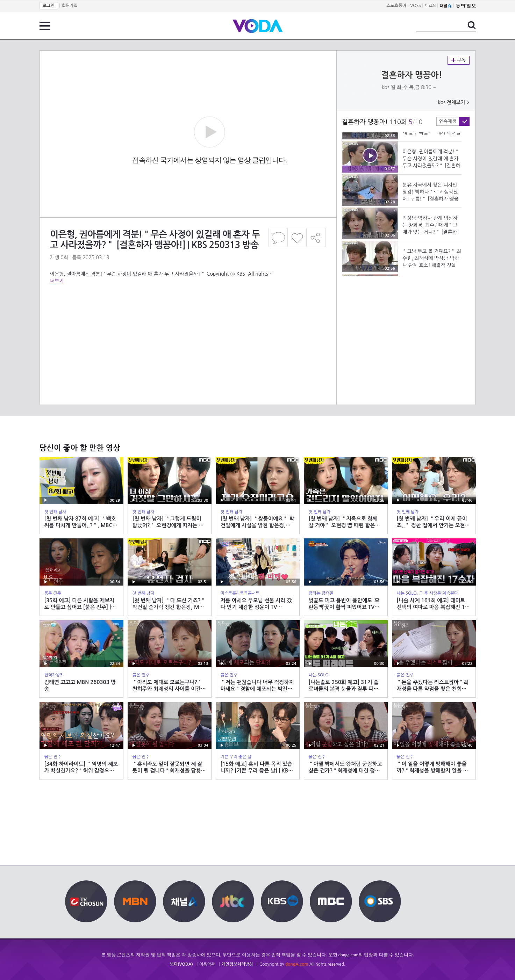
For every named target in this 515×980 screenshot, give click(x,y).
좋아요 (297, 237)
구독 (459, 60)
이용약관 (207, 964)
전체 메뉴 (45, 26)
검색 (472, 25)
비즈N (430, 6)
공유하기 (316, 237)
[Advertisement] (188, 312)
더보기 (57, 281)
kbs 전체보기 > (453, 102)
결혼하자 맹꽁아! (412, 75)
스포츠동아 (396, 6)
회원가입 (70, 6)
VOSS (416, 6)
